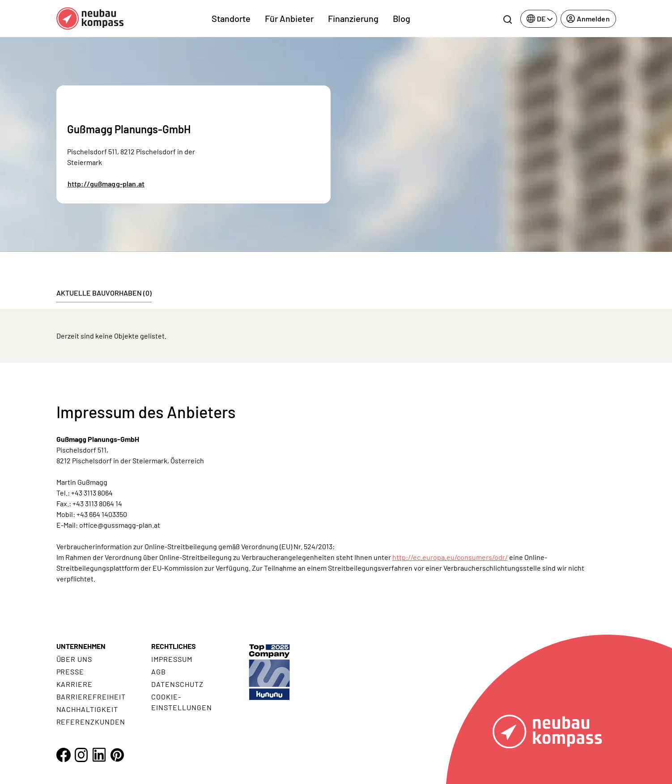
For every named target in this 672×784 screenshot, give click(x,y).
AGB (159, 672)
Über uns (74, 659)
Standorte (231, 18)
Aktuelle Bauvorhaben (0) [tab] (104, 293)
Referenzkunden (91, 722)
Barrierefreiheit (91, 697)
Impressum (172, 659)
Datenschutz (177, 684)
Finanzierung (353, 18)
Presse (70, 672)
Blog (402, 18)
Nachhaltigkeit (87, 709)
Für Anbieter (289, 18)
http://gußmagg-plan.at (106, 184)
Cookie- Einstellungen (181, 702)
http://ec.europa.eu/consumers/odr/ (450, 557)
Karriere (75, 684)
